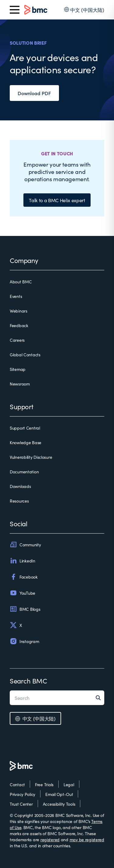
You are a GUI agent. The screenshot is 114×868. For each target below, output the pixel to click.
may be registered (87, 839)
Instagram (24, 641)
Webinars (19, 311)
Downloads (20, 486)
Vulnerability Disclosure (31, 457)
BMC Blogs (25, 609)
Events (16, 296)
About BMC (21, 282)
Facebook (24, 577)
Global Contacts (25, 354)
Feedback (19, 325)
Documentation (24, 472)
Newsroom (20, 384)
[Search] (100, 698)
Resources (19, 501)
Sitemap (18, 369)
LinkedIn (22, 561)
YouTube (22, 593)
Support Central (25, 428)
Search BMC (28, 681)
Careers (17, 340)
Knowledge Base (26, 442)
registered (50, 839)
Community (25, 545)
